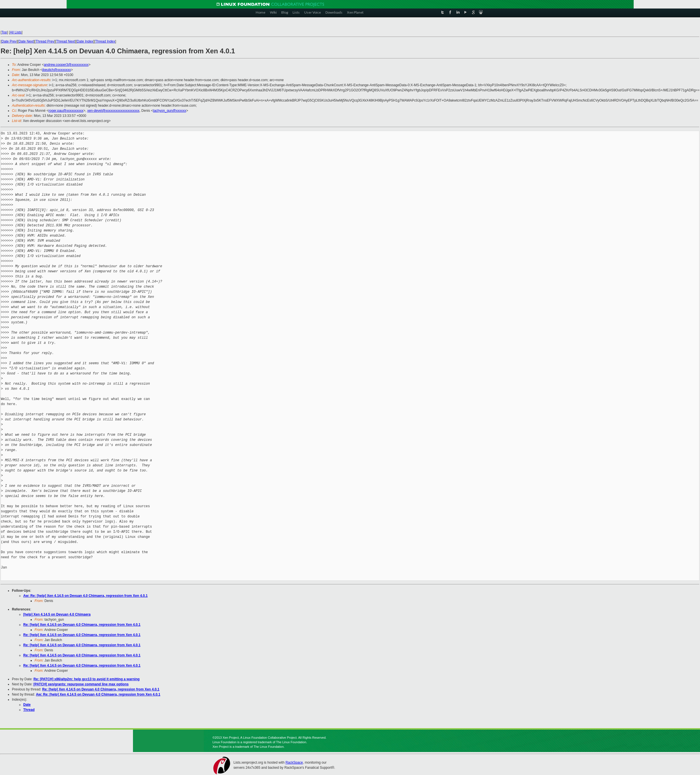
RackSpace (294, 763)
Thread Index (105, 41)
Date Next (26, 41)
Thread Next (65, 41)
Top (4, 32)
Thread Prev (45, 41)
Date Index (85, 41)
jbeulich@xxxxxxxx (57, 70)
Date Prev (9, 41)
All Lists (16, 32)
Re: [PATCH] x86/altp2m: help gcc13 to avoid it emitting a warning (86, 679)
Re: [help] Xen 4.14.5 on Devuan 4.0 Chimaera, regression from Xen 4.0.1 (82, 625)
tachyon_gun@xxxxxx (170, 111)
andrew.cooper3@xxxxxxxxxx (66, 65)
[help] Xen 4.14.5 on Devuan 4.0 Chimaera (57, 614)
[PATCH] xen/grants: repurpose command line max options (81, 684)
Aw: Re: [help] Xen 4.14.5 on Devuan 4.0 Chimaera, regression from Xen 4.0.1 (85, 596)
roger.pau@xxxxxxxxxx (66, 111)
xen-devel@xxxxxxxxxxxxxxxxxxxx (113, 111)
